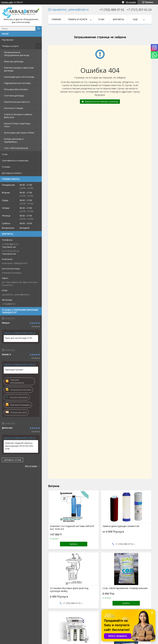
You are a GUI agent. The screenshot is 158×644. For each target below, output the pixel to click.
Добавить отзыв (13, 460)
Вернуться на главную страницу (102, 101)
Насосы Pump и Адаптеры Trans (17, 125)
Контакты (118, 19)
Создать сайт (7, 2)
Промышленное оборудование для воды (17, 54)
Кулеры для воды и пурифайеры (14, 140)
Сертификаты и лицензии (15, 160)
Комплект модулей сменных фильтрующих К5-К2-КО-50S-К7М (19, 446)
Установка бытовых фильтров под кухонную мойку (69, 590)
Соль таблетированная (16, 148)
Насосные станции (14, 108)
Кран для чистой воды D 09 (19, 338)
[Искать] (39, 29)
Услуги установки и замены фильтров (18, 116)
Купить (74, 544)
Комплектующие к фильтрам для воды (19, 69)
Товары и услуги (10, 46)
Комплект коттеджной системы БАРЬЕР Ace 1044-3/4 (72, 528)
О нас (5, 154)
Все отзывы (31, 466)
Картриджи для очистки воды (19, 77)
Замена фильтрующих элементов (121, 526)
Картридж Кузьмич (14, 370)
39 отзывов (131, 2)
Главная (56, 19)
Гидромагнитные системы (17, 83)
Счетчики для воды (14, 96)
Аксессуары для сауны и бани (19, 133)
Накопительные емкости (17, 102)
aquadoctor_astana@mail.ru (16, 295)
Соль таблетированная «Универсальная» (125, 588)
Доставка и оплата (12, 173)
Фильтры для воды (14, 61)
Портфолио (8, 40)
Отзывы (6, 167)
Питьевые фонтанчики (16, 89)
